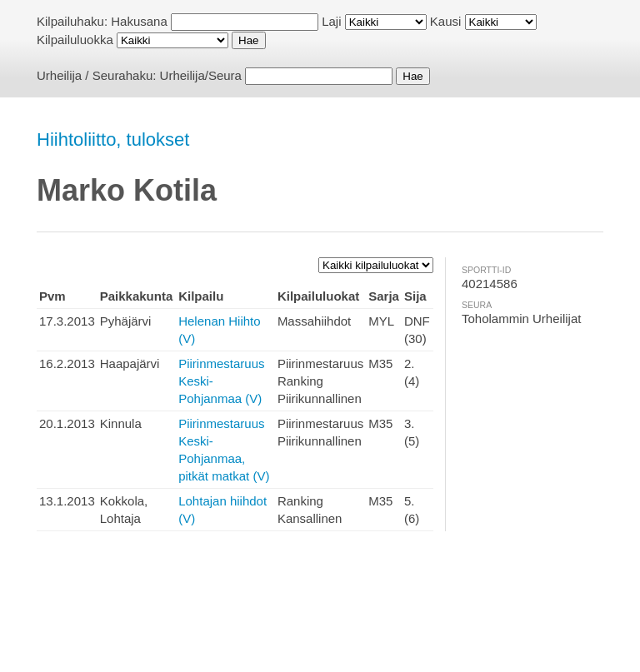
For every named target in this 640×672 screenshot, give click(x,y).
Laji (331, 21)
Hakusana (139, 21)
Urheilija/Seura (201, 75)
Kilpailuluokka (75, 40)
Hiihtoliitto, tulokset (113, 139)
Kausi (446, 21)
